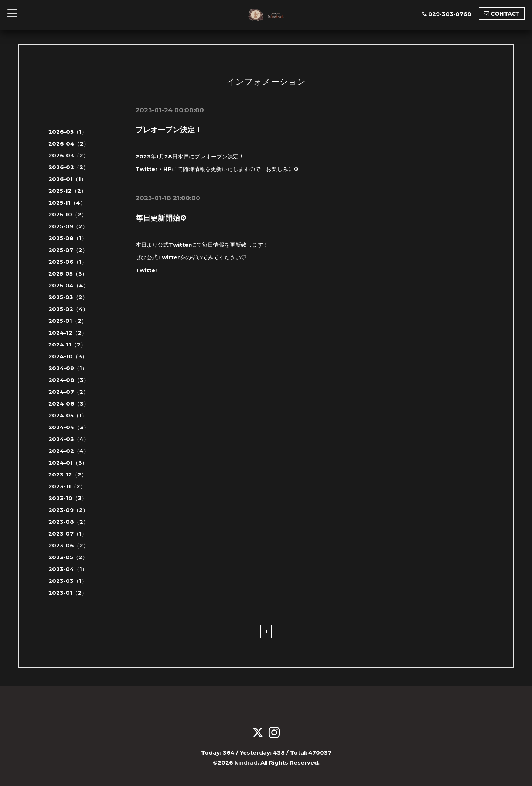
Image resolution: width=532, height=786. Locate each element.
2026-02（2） (69, 167)
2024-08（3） (69, 380)
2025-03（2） (68, 297)
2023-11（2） (67, 486)
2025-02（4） (68, 309)
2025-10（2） (68, 214)
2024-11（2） (67, 344)
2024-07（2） (69, 392)
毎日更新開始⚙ (161, 218)
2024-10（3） (68, 356)
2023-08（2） (69, 522)
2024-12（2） (68, 333)
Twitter (147, 269)
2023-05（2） (68, 557)
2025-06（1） (68, 262)
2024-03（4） (69, 439)
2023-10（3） (68, 498)
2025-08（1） (68, 238)
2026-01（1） (67, 179)
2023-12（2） (68, 474)
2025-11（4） (67, 203)
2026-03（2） (69, 155)
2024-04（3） (69, 427)
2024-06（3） (69, 404)
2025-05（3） (68, 274)
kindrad (246, 763)
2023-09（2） (68, 510)
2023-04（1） (68, 569)
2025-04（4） (69, 285)
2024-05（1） (68, 415)
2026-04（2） (69, 143)
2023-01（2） (68, 593)
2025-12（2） (67, 191)
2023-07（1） (68, 534)
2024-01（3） (68, 463)
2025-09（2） (68, 226)
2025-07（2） (68, 250)
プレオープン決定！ (169, 130)
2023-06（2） (69, 545)
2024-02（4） (69, 451)
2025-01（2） (68, 321)
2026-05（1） (68, 132)
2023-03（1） (68, 581)
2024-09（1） (68, 368)
